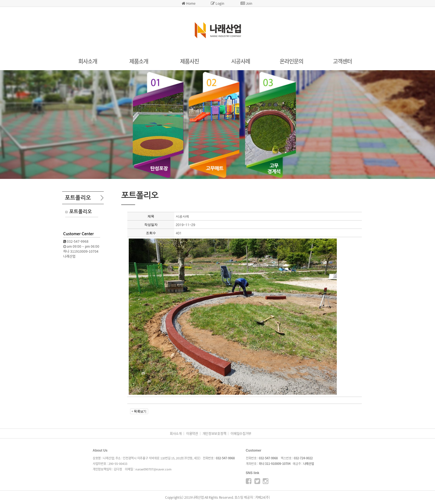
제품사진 (189, 61)
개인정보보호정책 (214, 434)
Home (189, 3)
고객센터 (342, 61)
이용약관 (192, 434)
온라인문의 (291, 61)
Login (217, 3)
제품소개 (139, 61)
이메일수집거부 (241, 434)
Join (246, 3)
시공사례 (241, 61)
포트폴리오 (81, 212)
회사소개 (88, 61)
